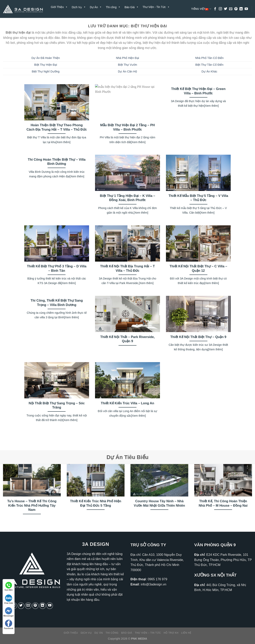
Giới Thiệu (59, 7)
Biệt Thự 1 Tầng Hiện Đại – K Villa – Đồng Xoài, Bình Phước (127, 198)
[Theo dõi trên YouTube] (246, 9)
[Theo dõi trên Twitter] (226, 9)
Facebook (9, 625)
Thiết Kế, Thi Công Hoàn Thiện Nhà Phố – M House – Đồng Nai (223, 503)
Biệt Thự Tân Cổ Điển (209, 65)
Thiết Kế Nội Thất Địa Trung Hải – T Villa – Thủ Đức (127, 268)
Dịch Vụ (86, 633)
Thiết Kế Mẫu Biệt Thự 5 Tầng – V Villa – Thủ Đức (198, 198)
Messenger (9, 612)
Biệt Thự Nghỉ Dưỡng (46, 71)
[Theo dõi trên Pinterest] (236, 9)
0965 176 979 (157, 579)
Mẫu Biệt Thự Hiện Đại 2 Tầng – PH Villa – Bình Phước (127, 127)
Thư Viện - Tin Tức (156, 7)
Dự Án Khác (209, 71)
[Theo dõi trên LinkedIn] (241, 9)
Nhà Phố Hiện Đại (127, 58)
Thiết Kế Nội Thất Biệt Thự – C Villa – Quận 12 (198, 268)
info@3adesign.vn (154, 584)
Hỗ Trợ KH (59, 21)
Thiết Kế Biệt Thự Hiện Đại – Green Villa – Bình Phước (198, 91)
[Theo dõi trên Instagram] (220, 9)
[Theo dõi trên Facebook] (215, 9)
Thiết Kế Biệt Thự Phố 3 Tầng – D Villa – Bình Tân (57, 268)
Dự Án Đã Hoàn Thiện (46, 58)
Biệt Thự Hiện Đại (46, 65)
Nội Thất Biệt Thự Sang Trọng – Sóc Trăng (57, 405)
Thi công (112, 633)
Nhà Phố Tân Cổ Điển (209, 58)
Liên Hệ (77, 21)
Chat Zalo (9, 599)
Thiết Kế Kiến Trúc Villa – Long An (127, 403)
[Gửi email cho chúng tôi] (231, 9)
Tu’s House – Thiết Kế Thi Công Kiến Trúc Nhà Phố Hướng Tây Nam (32, 505)
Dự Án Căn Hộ (127, 71)
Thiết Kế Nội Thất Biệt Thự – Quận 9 (198, 337)
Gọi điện (9, 586)
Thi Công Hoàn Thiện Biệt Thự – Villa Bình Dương (57, 162)
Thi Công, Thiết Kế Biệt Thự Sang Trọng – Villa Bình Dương (57, 303)
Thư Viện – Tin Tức (148, 633)
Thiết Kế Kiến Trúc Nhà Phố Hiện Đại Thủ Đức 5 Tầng (96, 503)
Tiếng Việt (201, 9)
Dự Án (99, 633)
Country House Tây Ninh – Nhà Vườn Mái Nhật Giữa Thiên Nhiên (159, 503)
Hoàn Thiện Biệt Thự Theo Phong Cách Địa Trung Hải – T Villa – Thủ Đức (57, 127)
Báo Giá (127, 633)
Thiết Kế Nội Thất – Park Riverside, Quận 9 (127, 339)
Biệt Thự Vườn (127, 65)
